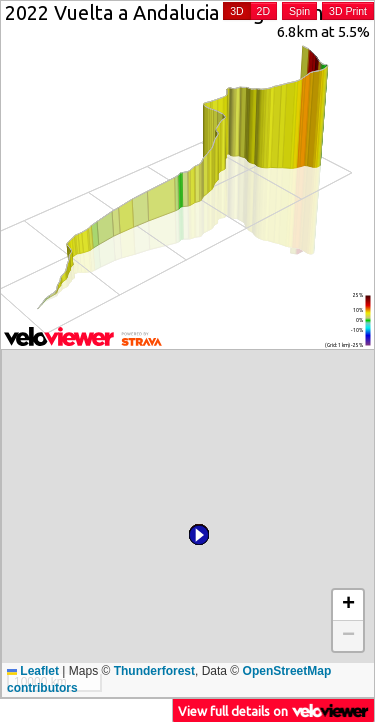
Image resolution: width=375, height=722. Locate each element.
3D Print (348, 11)
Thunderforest (154, 671)
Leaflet (33, 671)
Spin (299, 11)
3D (236, 11)
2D (263, 11)
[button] (212, 373)
